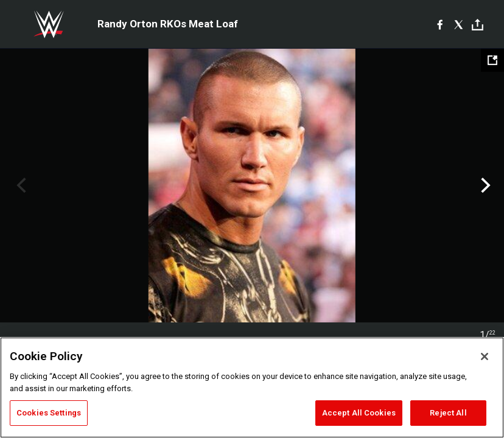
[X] (459, 24)
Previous (20, 186)
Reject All (448, 413)
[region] (252, 388)
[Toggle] (478, 25)
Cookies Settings (49, 413)
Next (484, 186)
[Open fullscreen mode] (492, 60)
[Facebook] (440, 24)
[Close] (485, 356)
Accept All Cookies (359, 413)
